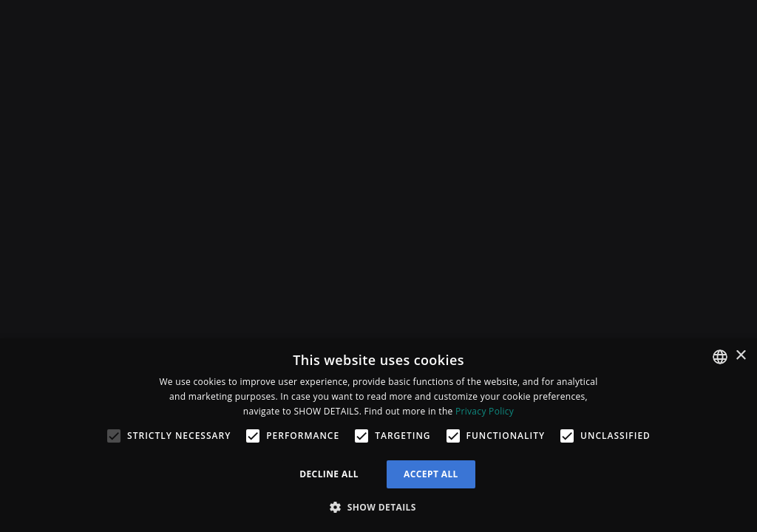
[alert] (378, 435)
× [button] (740, 356)
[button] (378, 507)
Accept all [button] (431, 474)
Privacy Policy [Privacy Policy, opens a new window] (485, 411)
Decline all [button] (329, 474)
